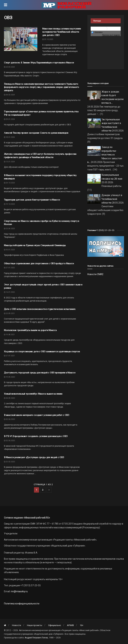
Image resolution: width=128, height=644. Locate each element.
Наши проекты (35, 625)
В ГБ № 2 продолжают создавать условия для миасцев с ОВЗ (36, 436)
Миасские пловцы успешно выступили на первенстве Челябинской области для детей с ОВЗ (62, 32)
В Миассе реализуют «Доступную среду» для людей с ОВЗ (34, 457)
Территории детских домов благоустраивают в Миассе (32, 200)
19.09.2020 (9, 377)
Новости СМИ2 (95, 274)
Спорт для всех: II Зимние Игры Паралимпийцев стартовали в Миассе (39, 63)
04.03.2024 (9, 95)
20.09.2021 (9, 313)
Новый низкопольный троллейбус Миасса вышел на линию (33, 394)
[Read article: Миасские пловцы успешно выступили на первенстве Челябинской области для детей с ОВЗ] (21, 39)
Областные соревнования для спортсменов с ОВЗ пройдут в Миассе (39, 263)
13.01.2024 (9, 162)
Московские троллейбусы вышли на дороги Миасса (30, 330)
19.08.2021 (9, 335)
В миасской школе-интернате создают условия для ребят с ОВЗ (37, 415)
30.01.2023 (9, 250)
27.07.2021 (9, 356)
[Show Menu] (6, 5)
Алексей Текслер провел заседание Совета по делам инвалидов (36, 133)
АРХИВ (70, 625)
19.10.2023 (9, 204)
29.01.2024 (9, 119)
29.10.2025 (48, 39)
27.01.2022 (9, 268)
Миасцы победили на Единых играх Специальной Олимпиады (35, 245)
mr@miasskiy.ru (19, 591)
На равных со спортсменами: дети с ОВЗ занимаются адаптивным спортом (42, 351)
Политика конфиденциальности (22, 604)
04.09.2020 (9, 398)
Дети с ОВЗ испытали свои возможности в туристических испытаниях (40, 309)
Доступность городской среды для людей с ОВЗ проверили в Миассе (40, 373)
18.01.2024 (9, 137)
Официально (55, 625)
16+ (82, 625)
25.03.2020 (9, 462)
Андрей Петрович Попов (36, 638)
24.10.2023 (9, 183)
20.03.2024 (9, 67)
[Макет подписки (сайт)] (106, 246)
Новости (16, 625)
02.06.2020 (9, 419)
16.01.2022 (9, 292)
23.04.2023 (9, 229)
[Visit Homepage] (66, 5)
